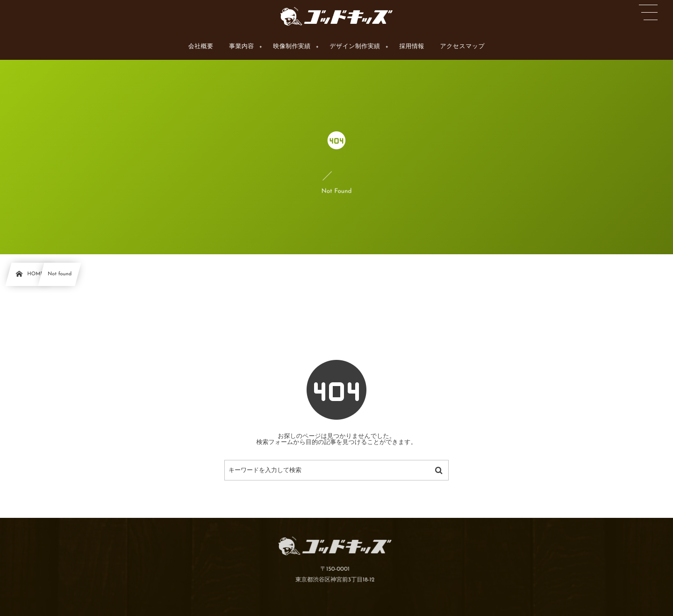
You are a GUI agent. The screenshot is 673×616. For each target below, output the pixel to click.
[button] (648, 13)
